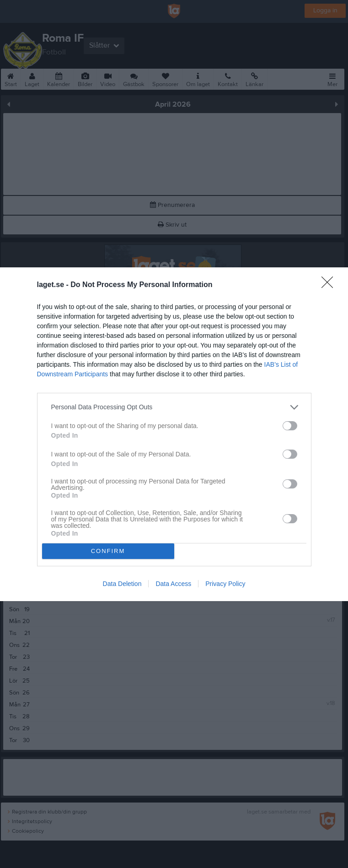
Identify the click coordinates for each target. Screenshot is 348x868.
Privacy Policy (225, 584)
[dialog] (174, 434)
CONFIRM (108, 551)
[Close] (330, 285)
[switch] (290, 426)
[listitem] (174, 407)
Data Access (173, 584)
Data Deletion (122, 584)
